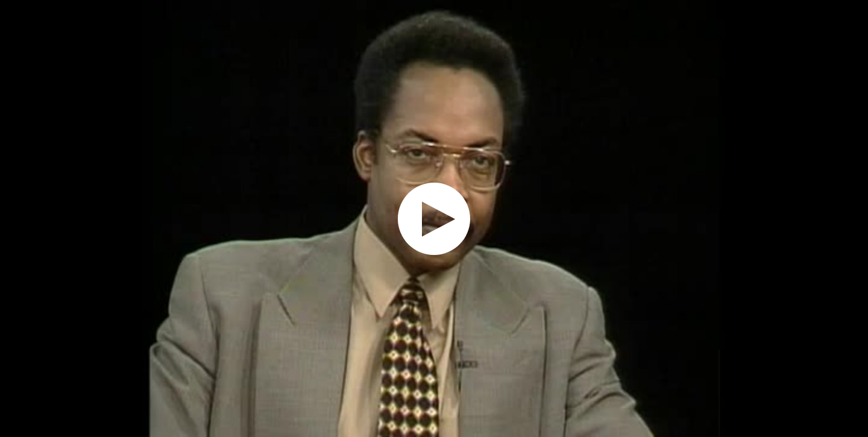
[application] (434, 218)
